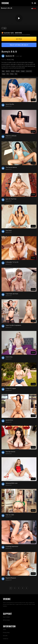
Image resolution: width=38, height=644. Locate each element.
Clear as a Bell (10, 515)
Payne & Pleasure (11, 578)
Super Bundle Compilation (13, 325)
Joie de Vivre (9, 420)
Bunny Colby (10, 60)
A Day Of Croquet (11, 388)
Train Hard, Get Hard (12, 294)
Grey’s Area (9, 357)
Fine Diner (9, 231)
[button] (32, 3)
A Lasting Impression (12, 546)
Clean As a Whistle (11, 136)
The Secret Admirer (11, 167)
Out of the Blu (10, 104)
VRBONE (5, 3)
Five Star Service (10, 452)
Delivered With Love (12, 483)
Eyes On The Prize (11, 199)
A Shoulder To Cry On (12, 262)
